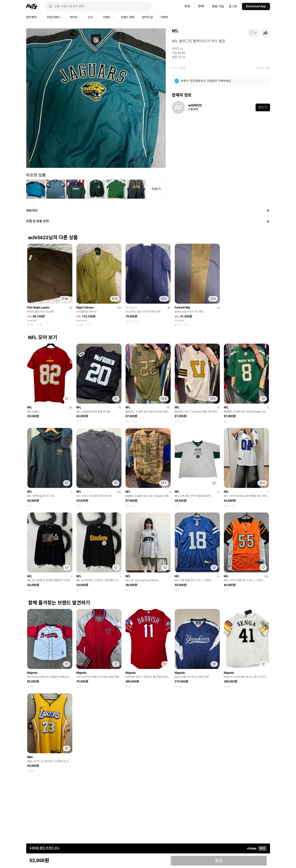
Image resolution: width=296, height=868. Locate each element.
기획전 (164, 17)
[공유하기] (266, 33)
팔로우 (263, 107)
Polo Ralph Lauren (38, 308)
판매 (201, 6)
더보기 (156, 189)
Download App (256, 6)
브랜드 (108, 17)
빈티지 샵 (147, 17)
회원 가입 (218, 6)
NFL (175, 31)
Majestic (33, 673)
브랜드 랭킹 (128, 17)
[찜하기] (253, 33)
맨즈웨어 (33, 17)
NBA (30, 757)
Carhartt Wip (182, 308)
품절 (219, 861)
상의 (183, 68)
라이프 (75, 17)
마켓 (187, 6)
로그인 (233, 6)
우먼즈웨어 (54, 17)
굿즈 (92, 17)
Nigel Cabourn (85, 308)
